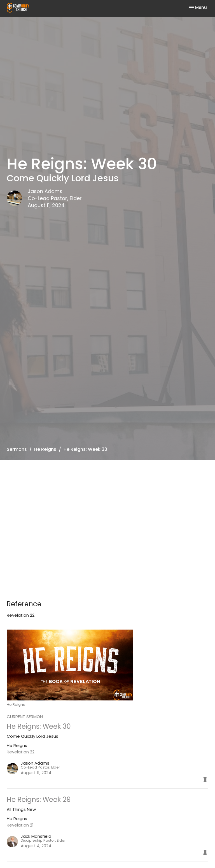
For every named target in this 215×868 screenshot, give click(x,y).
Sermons (17, 449)
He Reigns (45, 449)
